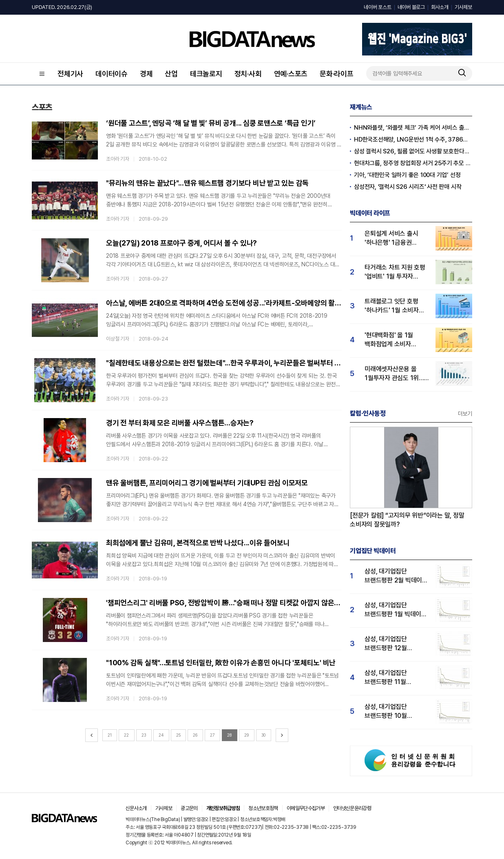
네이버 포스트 (377, 7)
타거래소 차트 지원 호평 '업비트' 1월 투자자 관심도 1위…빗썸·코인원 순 (395, 272)
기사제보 (463, 7)
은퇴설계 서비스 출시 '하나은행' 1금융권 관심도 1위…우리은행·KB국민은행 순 (392, 238)
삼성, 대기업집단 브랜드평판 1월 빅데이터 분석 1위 (396, 610)
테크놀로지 (206, 74)
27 (212, 735)
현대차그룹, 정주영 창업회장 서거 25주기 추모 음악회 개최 (413, 163)
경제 (146, 74)
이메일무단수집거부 (306, 808)
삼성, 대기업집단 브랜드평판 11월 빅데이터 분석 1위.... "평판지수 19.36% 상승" (390, 678)
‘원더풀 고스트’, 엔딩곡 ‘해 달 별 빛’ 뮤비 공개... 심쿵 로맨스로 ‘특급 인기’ (211, 123)
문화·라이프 (337, 74)
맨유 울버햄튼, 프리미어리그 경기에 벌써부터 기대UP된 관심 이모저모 (207, 483)
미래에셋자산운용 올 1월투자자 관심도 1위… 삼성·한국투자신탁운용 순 (394, 374)
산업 (171, 74)
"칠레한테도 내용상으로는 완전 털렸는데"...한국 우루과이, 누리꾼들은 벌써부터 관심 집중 (224, 363)
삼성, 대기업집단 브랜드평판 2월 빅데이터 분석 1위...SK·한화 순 (396, 576)
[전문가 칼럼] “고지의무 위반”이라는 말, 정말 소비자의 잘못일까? (407, 520)
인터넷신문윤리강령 (352, 808)
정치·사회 (248, 74)
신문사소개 (136, 808)
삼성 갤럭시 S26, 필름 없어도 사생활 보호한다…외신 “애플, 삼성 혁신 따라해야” (413, 151)
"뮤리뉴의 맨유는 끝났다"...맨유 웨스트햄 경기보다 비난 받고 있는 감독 (207, 183)
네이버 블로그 (411, 7)
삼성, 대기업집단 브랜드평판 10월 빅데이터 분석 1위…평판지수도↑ (390, 712)
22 (126, 735)
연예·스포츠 (291, 74)
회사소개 (440, 7)
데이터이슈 (112, 74)
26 (195, 735)
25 (178, 735)
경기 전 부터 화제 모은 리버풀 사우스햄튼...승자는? (180, 423)
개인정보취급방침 (223, 808)
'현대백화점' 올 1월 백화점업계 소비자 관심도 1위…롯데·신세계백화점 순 (389, 340)
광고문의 (189, 808)
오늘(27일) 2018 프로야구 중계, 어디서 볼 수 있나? (181, 243)
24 (161, 735)
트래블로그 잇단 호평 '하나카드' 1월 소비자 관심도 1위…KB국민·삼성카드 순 (392, 306)
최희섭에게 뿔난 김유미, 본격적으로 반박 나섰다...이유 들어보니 (198, 543)
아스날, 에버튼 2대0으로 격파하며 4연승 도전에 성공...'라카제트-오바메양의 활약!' (224, 303)
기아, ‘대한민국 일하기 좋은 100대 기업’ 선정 (407, 175)
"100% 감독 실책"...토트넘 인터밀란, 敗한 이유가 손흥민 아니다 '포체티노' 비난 (221, 663)
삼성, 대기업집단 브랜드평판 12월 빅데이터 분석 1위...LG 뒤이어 (394, 644)
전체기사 (70, 74)
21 (110, 735)
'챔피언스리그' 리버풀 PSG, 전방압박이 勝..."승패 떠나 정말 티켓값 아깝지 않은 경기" (224, 603)
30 (264, 735)
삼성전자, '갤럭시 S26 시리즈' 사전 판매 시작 (408, 187)
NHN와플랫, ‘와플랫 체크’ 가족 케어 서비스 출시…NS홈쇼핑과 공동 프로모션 (413, 128)
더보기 (465, 414)
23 (144, 735)
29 (246, 735)
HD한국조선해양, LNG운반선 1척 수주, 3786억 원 (413, 139)
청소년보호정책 (263, 808)
